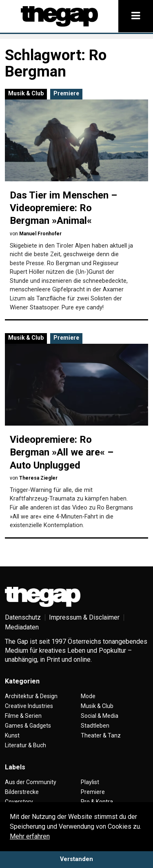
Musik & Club (26, 93)
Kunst (12, 735)
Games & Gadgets (28, 726)
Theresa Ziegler (38, 478)
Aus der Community (31, 782)
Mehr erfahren (30, 836)
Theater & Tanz (101, 735)
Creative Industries (29, 706)
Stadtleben (95, 726)
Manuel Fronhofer (40, 234)
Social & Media (100, 716)
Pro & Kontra (97, 802)
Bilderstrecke (22, 792)
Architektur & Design (31, 696)
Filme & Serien (23, 716)
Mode (88, 696)
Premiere (66, 93)
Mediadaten (22, 627)
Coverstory (19, 802)
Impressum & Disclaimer (84, 617)
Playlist (90, 782)
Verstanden (76, 859)
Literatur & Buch (25, 745)
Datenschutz (23, 617)
